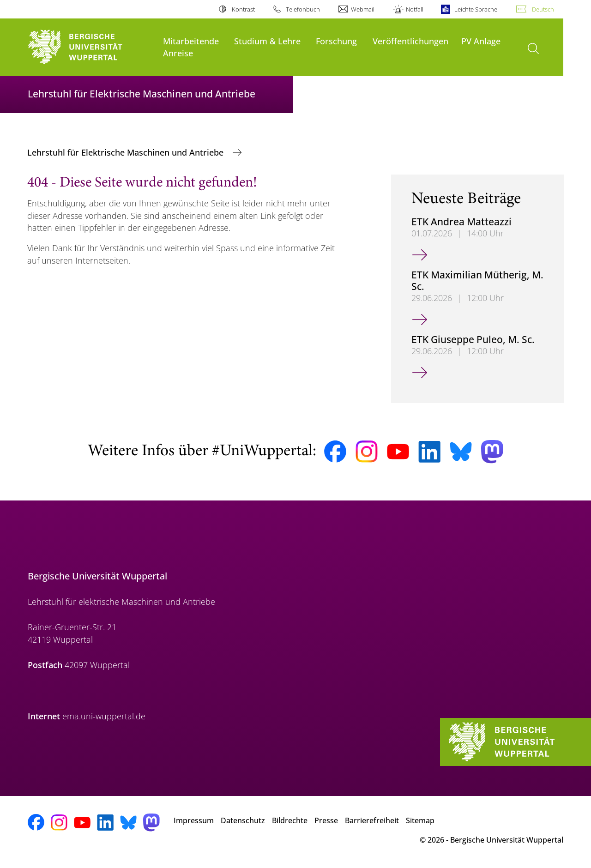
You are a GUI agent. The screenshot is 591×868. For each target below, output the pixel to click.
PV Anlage (481, 41)
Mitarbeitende (191, 41)
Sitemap (420, 820)
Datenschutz (243, 820)
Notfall (415, 9)
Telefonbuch (303, 9)
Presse (326, 820)
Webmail (363, 9)
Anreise (178, 53)
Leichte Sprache (476, 9)
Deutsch (543, 9)
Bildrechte (290, 820)
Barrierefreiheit (372, 820)
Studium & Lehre (267, 41)
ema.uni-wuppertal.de (104, 716)
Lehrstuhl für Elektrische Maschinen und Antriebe (127, 152)
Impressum (194, 820)
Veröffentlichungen (410, 41)
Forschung (336, 41)
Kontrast (243, 9)
